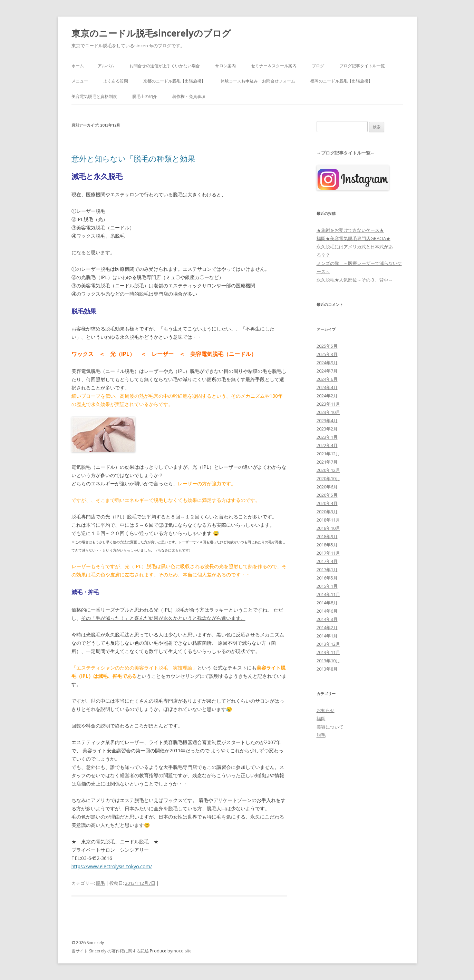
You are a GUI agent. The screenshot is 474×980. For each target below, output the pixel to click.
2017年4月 (327, 561)
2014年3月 (327, 619)
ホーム (78, 66)
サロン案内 (225, 66)
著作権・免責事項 (189, 96)
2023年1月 (327, 437)
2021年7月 (327, 462)
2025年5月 (327, 346)
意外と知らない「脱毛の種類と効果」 (137, 158)
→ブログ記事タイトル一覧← (346, 153)
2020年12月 (328, 470)
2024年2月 (327, 396)
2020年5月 (327, 495)
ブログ (318, 66)
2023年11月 (328, 404)
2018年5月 (327, 545)
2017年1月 (327, 570)
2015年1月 (327, 586)
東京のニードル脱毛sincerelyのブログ (151, 33)
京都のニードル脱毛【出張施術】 (174, 81)
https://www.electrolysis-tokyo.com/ (112, 866)
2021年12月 (328, 454)
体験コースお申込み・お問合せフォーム (258, 81)
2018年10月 (328, 528)
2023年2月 (327, 429)
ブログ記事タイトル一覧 (362, 66)
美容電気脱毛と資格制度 (94, 96)
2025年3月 (327, 354)
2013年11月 (328, 652)
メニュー (80, 81)
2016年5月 (327, 578)
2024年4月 (327, 387)
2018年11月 (328, 520)
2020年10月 (328, 478)
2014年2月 (327, 627)
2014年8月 (327, 603)
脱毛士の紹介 (145, 96)
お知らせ (326, 710)
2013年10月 (328, 661)
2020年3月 (327, 512)
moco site (182, 951)
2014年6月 (327, 611)
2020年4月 (327, 503)
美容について (330, 727)
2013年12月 (328, 644)
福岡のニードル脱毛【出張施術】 (341, 81)
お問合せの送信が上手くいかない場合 (165, 66)
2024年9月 (327, 363)
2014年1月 (327, 636)
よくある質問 (116, 81)
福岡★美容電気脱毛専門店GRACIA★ (354, 238)
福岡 (321, 719)
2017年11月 (328, 553)
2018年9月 (327, 536)
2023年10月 (328, 412)
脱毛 (100, 883)
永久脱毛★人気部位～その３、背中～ (355, 280)
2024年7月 (327, 371)
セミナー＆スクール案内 (274, 66)
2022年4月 (327, 445)
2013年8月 (327, 669)
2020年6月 (327, 487)
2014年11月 (328, 594)
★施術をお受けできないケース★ (350, 230)
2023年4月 (327, 420)
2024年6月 (327, 379)
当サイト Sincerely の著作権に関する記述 (110, 951)
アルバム (106, 66)
